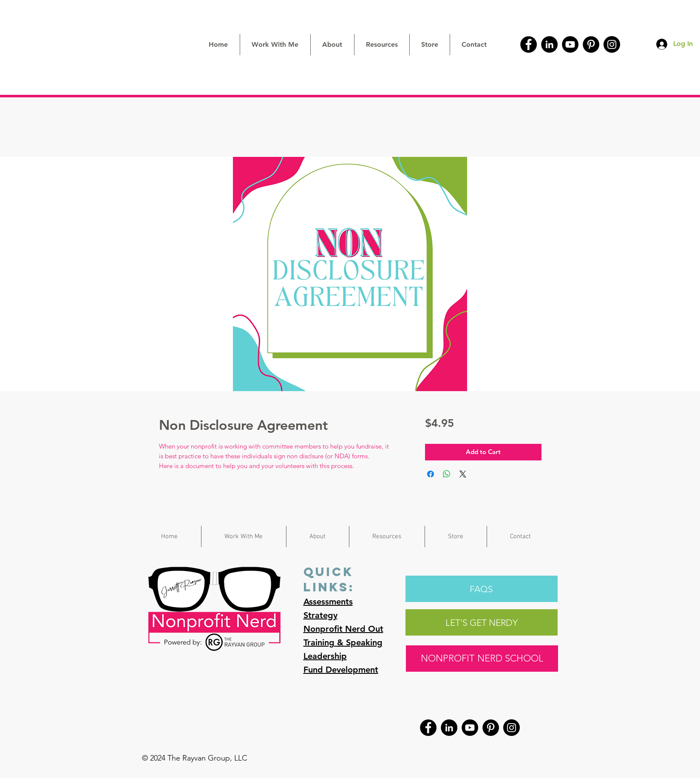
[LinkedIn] (549, 44)
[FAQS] (482, 589)
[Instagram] (612, 44)
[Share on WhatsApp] (447, 474)
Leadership (325, 656)
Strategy (320, 615)
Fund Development (341, 670)
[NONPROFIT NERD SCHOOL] (482, 659)
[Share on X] (463, 474)
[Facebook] (529, 44)
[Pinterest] (591, 44)
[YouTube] (570, 44)
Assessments (328, 602)
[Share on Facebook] (431, 474)
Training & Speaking (343, 642)
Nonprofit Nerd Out (343, 629)
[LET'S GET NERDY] (482, 622)
